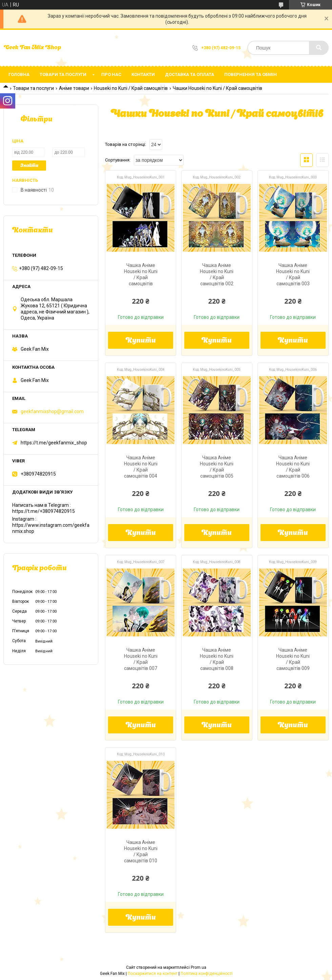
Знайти (29, 166)
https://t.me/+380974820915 (44, 511)
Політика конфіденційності (206, 974)
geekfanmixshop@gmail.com (52, 411)
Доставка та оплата (190, 74)
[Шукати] (319, 48)
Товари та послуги (63, 74)
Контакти (143, 74)
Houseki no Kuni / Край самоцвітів (131, 88)
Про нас (111, 74)
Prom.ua (199, 967)
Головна (19, 74)
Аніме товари (74, 88)
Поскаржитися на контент (153, 974)
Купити (141, 341)
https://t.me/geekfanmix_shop (54, 443)
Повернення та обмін (251, 74)
